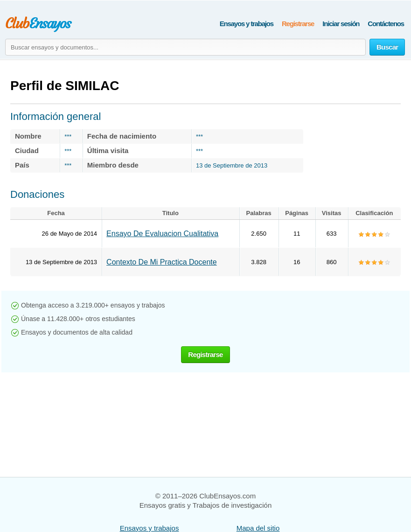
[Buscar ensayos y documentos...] (185, 47)
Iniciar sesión (341, 24)
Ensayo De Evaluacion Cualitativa (162, 234)
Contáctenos (386, 24)
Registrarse (298, 24)
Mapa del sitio (258, 528)
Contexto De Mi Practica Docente (162, 262)
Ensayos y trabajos (247, 24)
